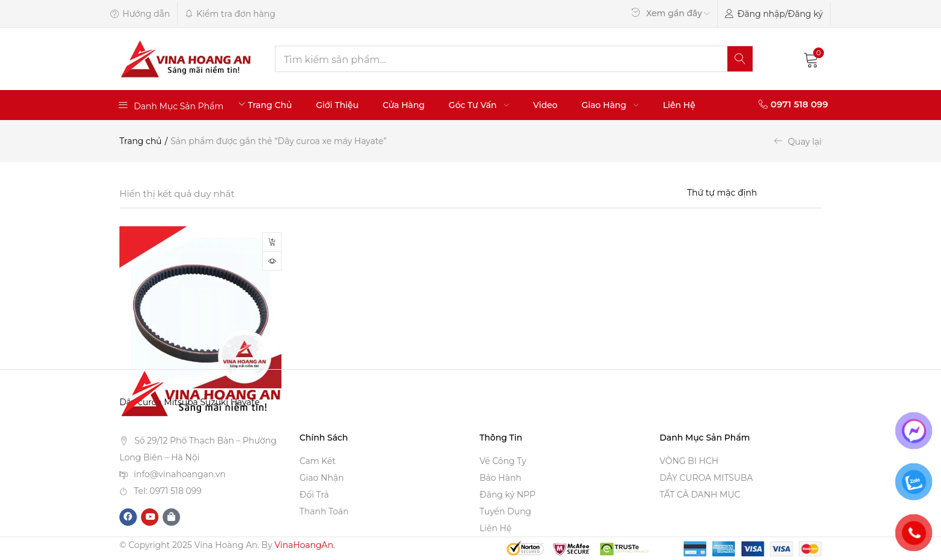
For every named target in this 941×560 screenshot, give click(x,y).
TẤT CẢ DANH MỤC (700, 495)
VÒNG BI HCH (689, 462)
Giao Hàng (610, 105)
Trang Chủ (270, 105)
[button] (811, 59)
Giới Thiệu (337, 105)
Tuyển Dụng (505, 512)
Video (545, 105)
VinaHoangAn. (305, 546)
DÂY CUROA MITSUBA (706, 478)
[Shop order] (754, 193)
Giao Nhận (322, 478)
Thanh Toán (324, 512)
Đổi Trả (314, 495)
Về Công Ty (503, 462)
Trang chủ (141, 141)
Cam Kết (317, 462)
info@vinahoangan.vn (180, 474)
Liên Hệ (679, 105)
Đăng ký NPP (507, 495)
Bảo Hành (501, 478)
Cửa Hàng (403, 105)
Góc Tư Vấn (479, 105)
